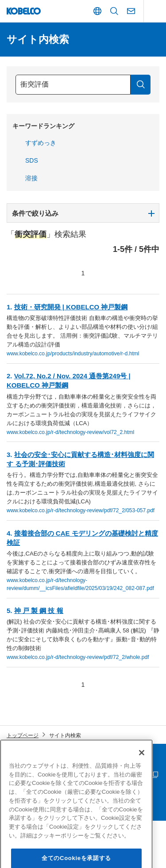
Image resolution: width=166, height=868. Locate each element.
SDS (32, 160)
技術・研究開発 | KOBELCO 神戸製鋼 (71, 307)
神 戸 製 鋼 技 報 (39, 611)
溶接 (31, 178)
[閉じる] (142, 765)
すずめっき (41, 143)
